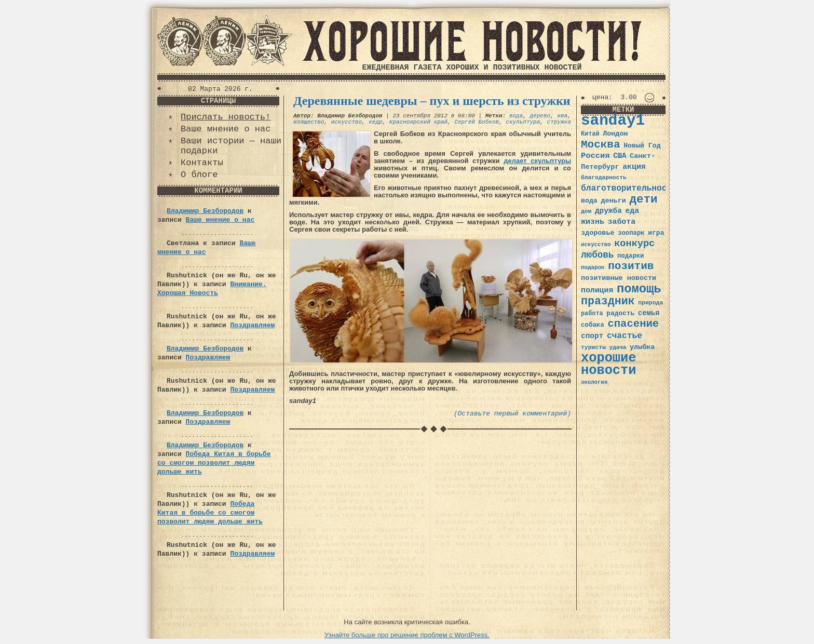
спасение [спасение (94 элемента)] (633, 324)
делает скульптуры (537, 161)
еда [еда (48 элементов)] (632, 211)
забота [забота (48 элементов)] (622, 222)
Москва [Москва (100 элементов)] (601, 145)
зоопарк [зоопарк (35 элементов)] (631, 233)
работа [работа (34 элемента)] (592, 314)
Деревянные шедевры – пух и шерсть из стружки (432, 101)
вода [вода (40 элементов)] (589, 201)
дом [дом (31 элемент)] (586, 211)
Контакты (202, 163)
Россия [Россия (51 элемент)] (595, 156)
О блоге (199, 175)
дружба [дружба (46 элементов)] (608, 211)
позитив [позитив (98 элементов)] (631, 266)
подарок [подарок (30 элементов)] (593, 267)
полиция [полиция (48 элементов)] (597, 290)
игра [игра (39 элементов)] (656, 233)
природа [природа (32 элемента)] (650, 303)
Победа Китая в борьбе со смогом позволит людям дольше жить (214, 463)
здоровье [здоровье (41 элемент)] (598, 233)
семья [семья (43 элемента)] (649, 313)
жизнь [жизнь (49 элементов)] (593, 222)
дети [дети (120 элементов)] (643, 199)
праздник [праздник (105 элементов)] (608, 301)
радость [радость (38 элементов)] (620, 313)
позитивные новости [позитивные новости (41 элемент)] (619, 278)
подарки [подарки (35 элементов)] (630, 256)
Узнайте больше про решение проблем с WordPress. (407, 635)
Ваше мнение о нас (226, 129)
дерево (540, 116)
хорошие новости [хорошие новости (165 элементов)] (609, 364)
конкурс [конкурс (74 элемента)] (634, 244)
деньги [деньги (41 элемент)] (613, 201)
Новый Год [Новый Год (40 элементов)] (642, 146)
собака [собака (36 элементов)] (593, 325)
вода (516, 116)
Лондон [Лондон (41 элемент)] (615, 134)
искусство (347, 122)
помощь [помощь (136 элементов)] (639, 289)
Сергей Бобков (477, 122)
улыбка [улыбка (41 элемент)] (642, 347)
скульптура (523, 122)
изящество (309, 122)
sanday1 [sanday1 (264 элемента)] (613, 121)
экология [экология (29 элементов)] (594, 382)
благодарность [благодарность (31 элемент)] (604, 178)
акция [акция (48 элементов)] (634, 167)
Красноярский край (418, 122)
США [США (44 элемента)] (620, 156)
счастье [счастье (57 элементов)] (625, 336)
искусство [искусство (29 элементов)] (596, 245)
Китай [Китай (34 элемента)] (590, 134)
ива (562, 116)
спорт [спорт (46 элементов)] (592, 336)
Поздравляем (252, 325)
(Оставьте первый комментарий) (512, 414)
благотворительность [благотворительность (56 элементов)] (629, 188)
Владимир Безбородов (205, 211)
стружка (559, 122)
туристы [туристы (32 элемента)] (593, 347)
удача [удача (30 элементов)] (618, 347)
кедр (375, 122)
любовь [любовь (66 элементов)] (597, 255)
